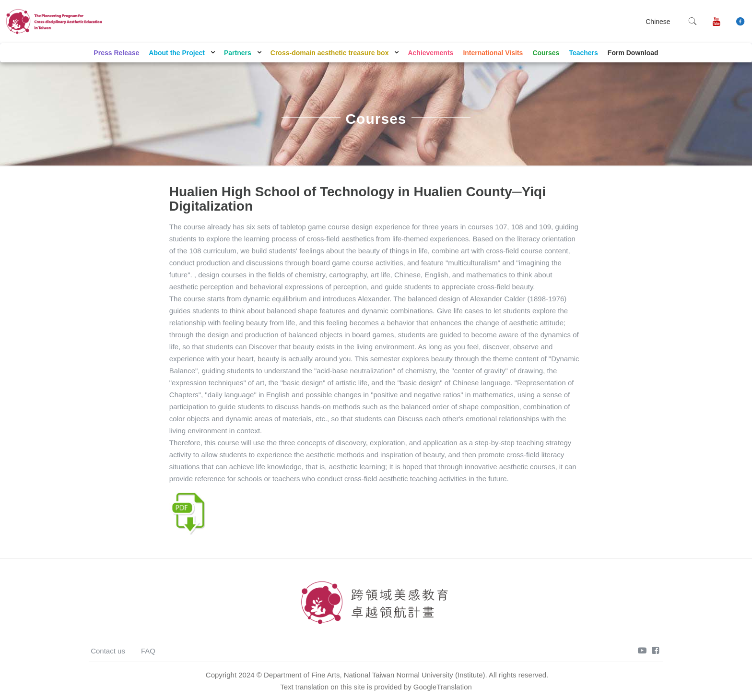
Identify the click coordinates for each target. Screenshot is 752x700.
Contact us (108, 651)
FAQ (148, 651)
